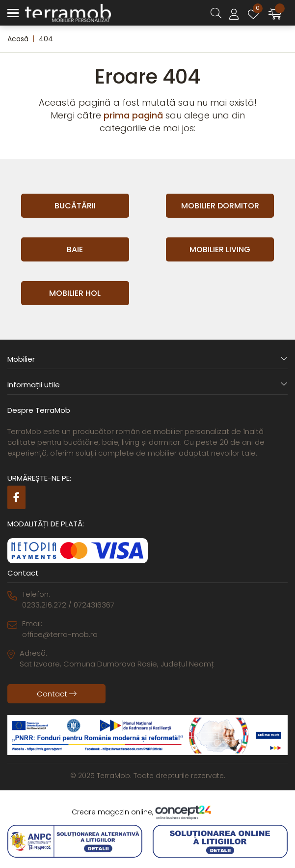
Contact (57, 694)
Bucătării (75, 206)
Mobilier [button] (147, 359)
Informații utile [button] (147, 385)
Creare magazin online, (148, 812)
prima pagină (133, 115)
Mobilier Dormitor (220, 206)
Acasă (18, 39)
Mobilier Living (220, 249)
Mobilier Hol (75, 293)
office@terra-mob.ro (60, 634)
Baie (75, 249)
